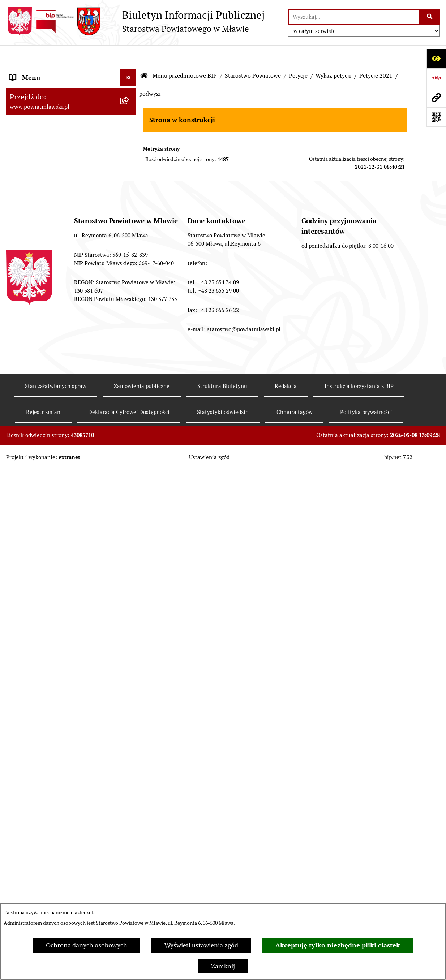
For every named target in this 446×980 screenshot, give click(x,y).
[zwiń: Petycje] (130, 558)
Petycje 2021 (376, 54)
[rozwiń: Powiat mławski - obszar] (130, 165)
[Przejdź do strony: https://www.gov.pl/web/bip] (436, 78)
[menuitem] (71, 93)
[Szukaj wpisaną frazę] (430, 17)
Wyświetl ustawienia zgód (201, 945)
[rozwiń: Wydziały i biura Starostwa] (130, 301)
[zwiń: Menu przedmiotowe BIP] (130, 72)
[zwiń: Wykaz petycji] (130, 579)
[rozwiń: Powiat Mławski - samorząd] (130, 186)
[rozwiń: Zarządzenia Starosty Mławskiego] (130, 414)
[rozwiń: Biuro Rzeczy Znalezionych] (130, 516)
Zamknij (223, 966)
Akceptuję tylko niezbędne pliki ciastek (338, 945)
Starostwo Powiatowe (253, 54)
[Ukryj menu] (128, 56)
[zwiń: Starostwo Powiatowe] (130, 207)
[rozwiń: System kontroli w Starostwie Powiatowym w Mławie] (130, 485)
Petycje (298, 54)
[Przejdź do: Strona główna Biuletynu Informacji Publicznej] (144, 54)
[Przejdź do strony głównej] (135, 21)
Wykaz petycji (333, 54)
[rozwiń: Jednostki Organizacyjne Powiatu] (130, 882)
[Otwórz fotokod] (436, 117)
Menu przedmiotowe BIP (185, 54)
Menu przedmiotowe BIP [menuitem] (45, 72)
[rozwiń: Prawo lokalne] (130, 114)
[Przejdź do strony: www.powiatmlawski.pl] (436, 98)
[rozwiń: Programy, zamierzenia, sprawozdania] (130, 135)
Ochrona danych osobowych (87, 945)
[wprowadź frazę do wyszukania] (354, 17)
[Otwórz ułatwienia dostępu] (436, 59)
